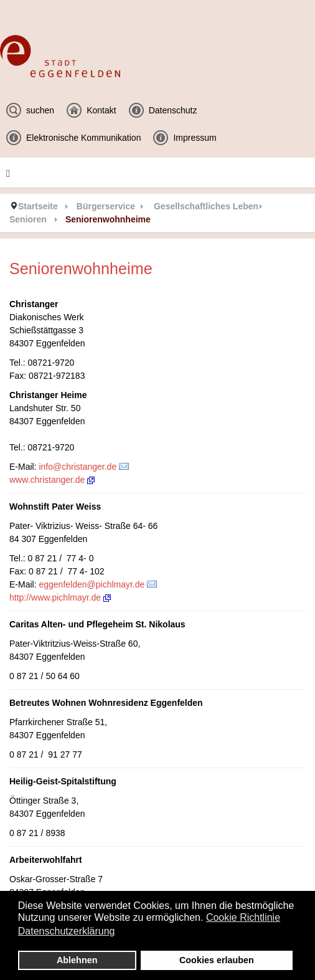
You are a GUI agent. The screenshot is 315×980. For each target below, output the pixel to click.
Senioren (28, 219)
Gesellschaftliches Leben (206, 206)
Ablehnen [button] (77, 960)
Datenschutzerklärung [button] (67, 931)
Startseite (38, 206)
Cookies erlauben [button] (217, 960)
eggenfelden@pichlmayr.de (92, 584)
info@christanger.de (78, 467)
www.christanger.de (52, 480)
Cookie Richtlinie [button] (243, 917)
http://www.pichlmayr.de (60, 597)
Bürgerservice (106, 206)
